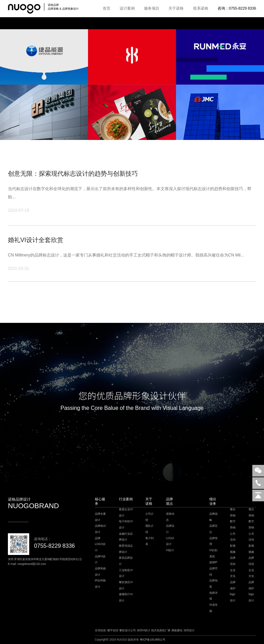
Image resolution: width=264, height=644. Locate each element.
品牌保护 (233, 585)
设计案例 (127, 8)
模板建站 (177, 630)
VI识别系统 (213, 553)
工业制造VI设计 (126, 573)
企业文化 (233, 573)
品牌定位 (213, 529)
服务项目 (152, 8)
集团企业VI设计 (126, 512)
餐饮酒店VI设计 (126, 585)
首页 (107, 8)
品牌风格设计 (100, 572)
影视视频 (233, 549)
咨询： (237, 8)
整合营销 (233, 512)
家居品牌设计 (126, 561)
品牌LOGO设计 (100, 544)
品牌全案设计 (100, 517)
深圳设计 (189, 630)
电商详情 (213, 596)
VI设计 (170, 550)
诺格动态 (170, 517)
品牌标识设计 (100, 529)
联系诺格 (201, 8)
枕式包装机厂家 (161, 630)
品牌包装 (213, 584)
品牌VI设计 (100, 560)
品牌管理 (213, 541)
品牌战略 (213, 517)
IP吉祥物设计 (100, 584)
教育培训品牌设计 (126, 549)
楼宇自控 (113, 630)
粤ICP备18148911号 (153, 640)
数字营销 (233, 525)
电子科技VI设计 (126, 525)
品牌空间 (213, 572)
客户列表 (150, 541)
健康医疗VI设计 (126, 597)
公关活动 (233, 537)
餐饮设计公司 (128, 630)
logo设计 (233, 597)
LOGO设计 (170, 541)
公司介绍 (150, 517)
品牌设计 (170, 529)
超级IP (213, 562)
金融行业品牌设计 (126, 537)
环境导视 (213, 608)
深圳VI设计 (144, 630)
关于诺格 (176, 8)
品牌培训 (233, 561)
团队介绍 (150, 529)
